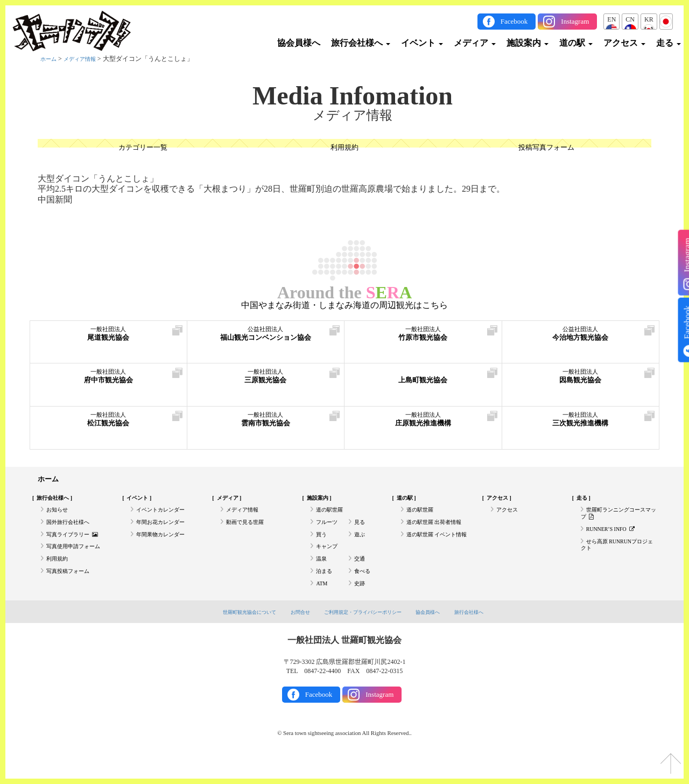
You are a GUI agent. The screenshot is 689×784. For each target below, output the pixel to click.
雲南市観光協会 (266, 424)
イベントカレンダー (165, 515)
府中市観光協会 (108, 381)
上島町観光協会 (423, 381)
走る (669, 43)
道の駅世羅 (332, 515)
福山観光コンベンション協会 (266, 338)
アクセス (624, 43)
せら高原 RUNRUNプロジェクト (617, 557)
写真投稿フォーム (72, 590)
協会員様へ (299, 43)
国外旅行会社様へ (72, 530)
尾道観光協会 (108, 338)
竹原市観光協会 (423, 338)
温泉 (322, 575)
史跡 (361, 604)
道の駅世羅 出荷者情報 (440, 530)
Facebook (514, 21)
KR (649, 19)
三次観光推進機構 (581, 424)
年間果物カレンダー (165, 545)
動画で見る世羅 (249, 530)
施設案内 (528, 43)
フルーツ (329, 530)
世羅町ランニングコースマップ (616, 520)
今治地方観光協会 (581, 338)
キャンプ (329, 559)
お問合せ (292, 634)
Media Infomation (353, 96)
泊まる (326, 590)
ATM (323, 604)
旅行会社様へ (361, 43)
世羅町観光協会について (233, 634)
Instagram (575, 21)
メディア (475, 43)
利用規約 (344, 148)
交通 (361, 575)
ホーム (50, 59)
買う (322, 545)
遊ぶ (361, 545)
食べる (364, 590)
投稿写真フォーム (546, 148)
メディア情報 (86, 59)
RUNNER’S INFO (615, 538)
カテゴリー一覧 (143, 148)
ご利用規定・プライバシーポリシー (365, 634)
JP (666, 19)
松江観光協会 (108, 424)
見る (361, 530)
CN (630, 19)
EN (611, 19)
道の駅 (576, 43)
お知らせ (59, 515)
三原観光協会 (266, 381)
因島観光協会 (581, 381)
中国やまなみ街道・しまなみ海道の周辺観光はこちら (344, 305)
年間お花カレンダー (165, 530)
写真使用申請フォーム (79, 559)
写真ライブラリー (77, 545)
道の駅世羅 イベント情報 (437, 549)
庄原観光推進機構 (423, 424)
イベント (422, 43)
